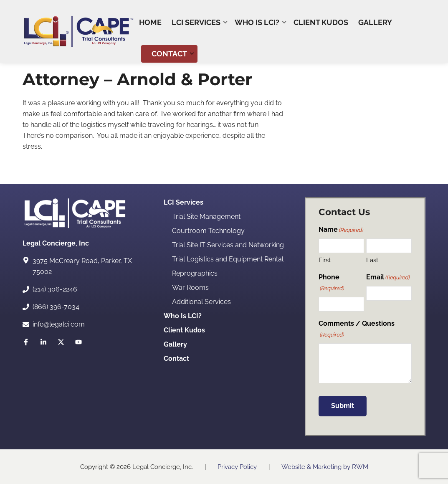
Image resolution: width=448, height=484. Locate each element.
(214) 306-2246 (55, 289)
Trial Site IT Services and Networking (228, 245)
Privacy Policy (237, 467)
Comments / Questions (357, 329)
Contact (176, 359)
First (325, 260)
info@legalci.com (59, 324)
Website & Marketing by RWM (325, 467)
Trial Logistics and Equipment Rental (228, 259)
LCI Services (184, 202)
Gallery (175, 344)
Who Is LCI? (183, 316)
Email (388, 277)
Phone (332, 283)
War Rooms (190, 288)
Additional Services (201, 302)
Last (372, 260)
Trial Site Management (206, 217)
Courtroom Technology (208, 231)
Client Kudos (184, 330)
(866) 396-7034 (56, 307)
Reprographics (195, 273)
